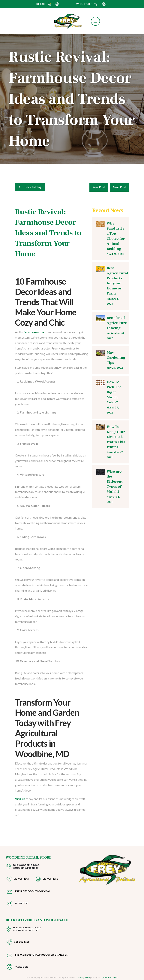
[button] (95, 21)
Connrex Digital (111, 977)
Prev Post (99, 187)
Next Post (119, 187)
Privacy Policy (84, 977)
